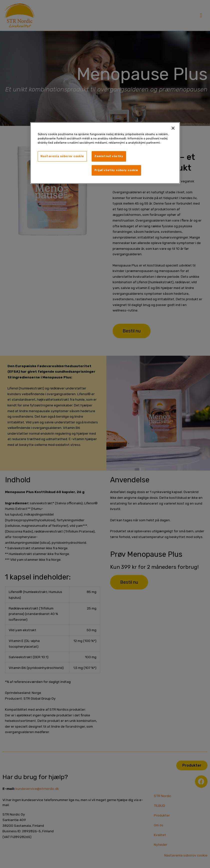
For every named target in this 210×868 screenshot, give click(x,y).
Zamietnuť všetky (109, 156)
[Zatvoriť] (173, 128)
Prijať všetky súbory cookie (116, 170)
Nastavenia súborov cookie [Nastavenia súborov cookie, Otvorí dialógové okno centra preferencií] (62, 156)
